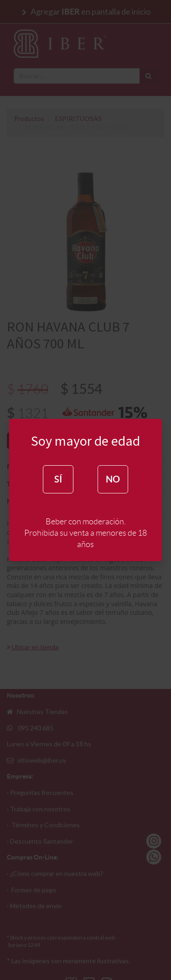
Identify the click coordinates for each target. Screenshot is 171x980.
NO (113, 479)
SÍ (58, 479)
